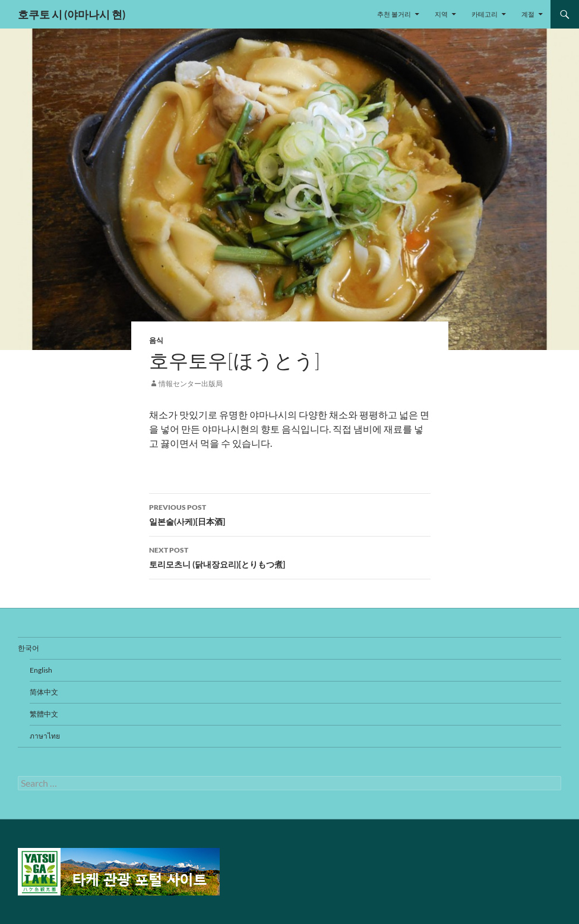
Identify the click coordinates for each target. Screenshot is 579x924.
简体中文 (44, 692)
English (41, 670)
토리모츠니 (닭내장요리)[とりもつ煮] (290, 556)
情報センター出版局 (191, 384)
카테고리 (485, 14)
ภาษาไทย (45, 736)
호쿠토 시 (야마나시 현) (72, 14)
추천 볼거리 (394, 14)
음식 (156, 340)
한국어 (29, 648)
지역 (441, 14)
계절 (528, 14)
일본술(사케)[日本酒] (290, 513)
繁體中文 (44, 714)
